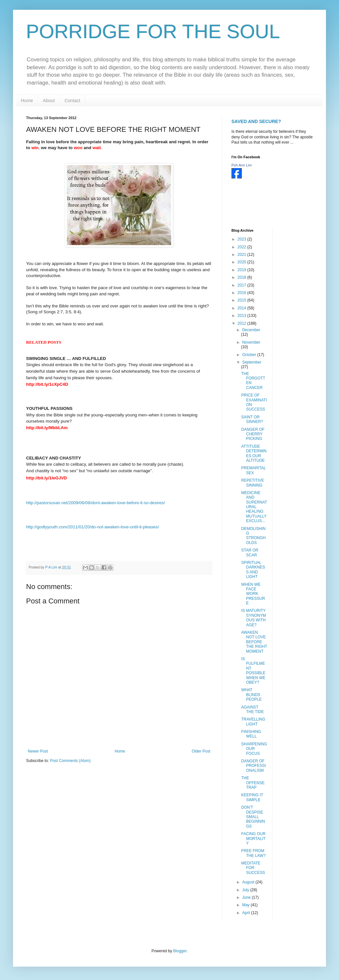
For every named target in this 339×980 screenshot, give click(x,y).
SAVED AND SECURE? (256, 121)
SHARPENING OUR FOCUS (254, 749)
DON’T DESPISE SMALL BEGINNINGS (253, 817)
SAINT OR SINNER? (252, 419)
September (252, 362)
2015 (243, 300)
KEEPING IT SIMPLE (252, 797)
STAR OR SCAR (250, 552)
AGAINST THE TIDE (252, 709)
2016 (243, 293)
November (251, 342)
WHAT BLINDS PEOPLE (251, 695)
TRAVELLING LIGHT (253, 722)
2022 (243, 247)
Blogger (180, 951)
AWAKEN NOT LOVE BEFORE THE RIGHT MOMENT (254, 642)
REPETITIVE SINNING (253, 483)
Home (27, 101)
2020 (243, 262)
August (249, 882)
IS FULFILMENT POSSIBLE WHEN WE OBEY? (253, 671)
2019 (243, 270)
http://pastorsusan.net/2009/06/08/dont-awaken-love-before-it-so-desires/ (96, 503)
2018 (243, 277)
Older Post (201, 751)
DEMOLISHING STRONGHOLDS (253, 536)
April (247, 913)
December (251, 330)
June (247, 897)
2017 (243, 285)
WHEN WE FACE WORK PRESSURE (253, 594)
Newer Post (38, 751)
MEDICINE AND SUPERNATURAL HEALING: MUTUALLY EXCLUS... (254, 507)
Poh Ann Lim (242, 165)
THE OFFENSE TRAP (253, 783)
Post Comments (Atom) (70, 761)
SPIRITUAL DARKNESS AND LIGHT (253, 570)
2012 (243, 323)
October (250, 355)
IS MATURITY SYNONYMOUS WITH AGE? (254, 618)
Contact (72, 101)
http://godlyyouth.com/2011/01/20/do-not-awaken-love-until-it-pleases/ (93, 527)
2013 (243, 316)
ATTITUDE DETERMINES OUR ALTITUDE (254, 453)
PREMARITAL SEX (253, 470)
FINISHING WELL (251, 734)
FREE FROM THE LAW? (253, 853)
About (49, 101)
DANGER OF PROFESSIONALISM (254, 766)
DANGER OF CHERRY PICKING (253, 434)
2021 (243, 255)
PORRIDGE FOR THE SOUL (153, 31)
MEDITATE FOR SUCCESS (253, 868)
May (246, 905)
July (246, 890)
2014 (243, 308)
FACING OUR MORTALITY (253, 839)
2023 (243, 239)
